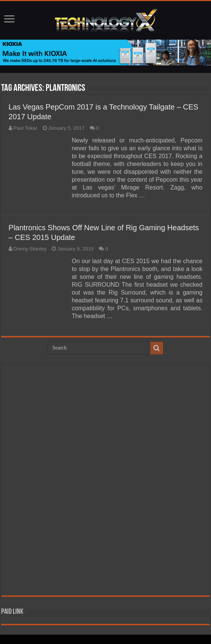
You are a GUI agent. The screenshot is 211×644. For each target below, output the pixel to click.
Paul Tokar (25, 128)
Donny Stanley (30, 249)
